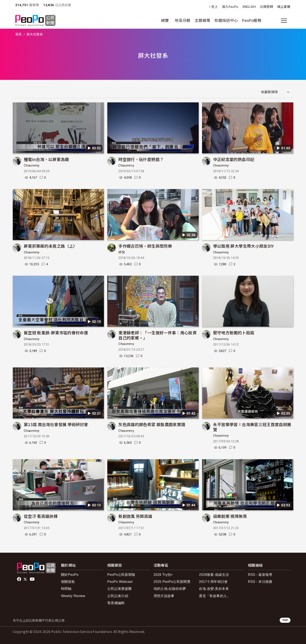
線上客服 (284, 7)
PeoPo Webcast (120, 582)
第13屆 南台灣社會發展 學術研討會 (56, 424)
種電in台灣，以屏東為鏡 (46, 159)
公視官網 (266, 7)
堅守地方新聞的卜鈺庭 (234, 333)
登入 (215, 7)
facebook (19, 579)
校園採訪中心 (226, 20)
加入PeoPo (230, 7)
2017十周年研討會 (213, 582)
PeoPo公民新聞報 (121, 575)
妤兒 (122, 252)
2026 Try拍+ (163, 575)
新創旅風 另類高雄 (135, 516)
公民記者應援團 (120, 589)
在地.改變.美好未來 (214, 589)
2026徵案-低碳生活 (214, 575)
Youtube (33, 579)
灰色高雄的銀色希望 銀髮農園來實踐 (152, 424)
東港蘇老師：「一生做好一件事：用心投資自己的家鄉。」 (157, 335)
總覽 (165, 20)
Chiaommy (32, 165)
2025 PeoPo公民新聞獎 (172, 582)
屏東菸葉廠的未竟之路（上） (51, 246)
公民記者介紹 (118, 596)
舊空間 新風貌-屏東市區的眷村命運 (56, 333)
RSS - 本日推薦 (260, 582)
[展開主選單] (284, 21)
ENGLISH (249, 7)
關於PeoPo (70, 575)
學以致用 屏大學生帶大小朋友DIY (244, 246)
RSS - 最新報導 (260, 575)
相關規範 (68, 582)
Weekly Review (73, 596)
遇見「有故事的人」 (215, 596)
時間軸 (66, 589)
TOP (285, 620)
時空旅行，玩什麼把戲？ (141, 159)
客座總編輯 (116, 603)
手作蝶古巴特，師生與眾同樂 (145, 246)
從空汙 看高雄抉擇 (41, 516)
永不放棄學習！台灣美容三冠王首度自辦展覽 (252, 427)
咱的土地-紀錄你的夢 (170, 589)
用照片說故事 (164, 596)
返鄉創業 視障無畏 (230, 516)
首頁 (19, 34)
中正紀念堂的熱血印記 (234, 159)
